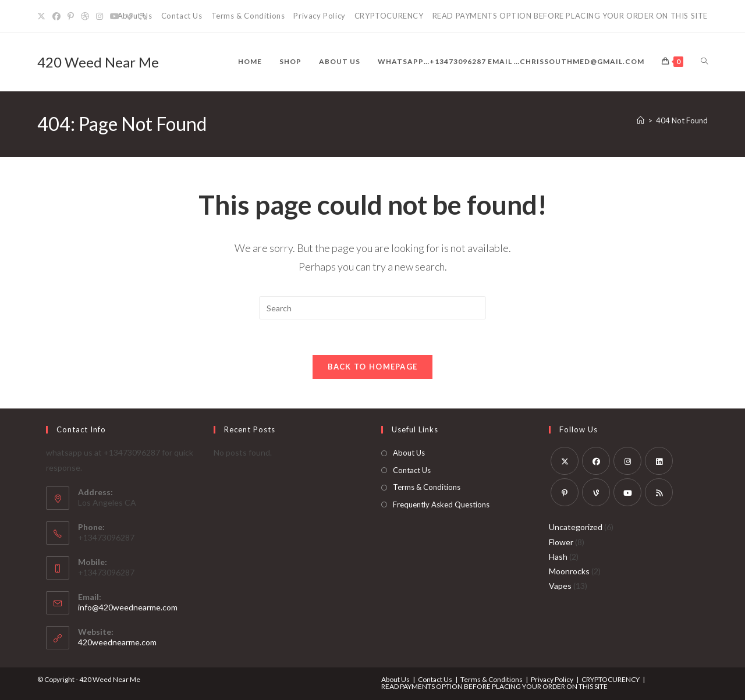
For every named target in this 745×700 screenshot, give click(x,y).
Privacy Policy (319, 16)
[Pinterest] (71, 16)
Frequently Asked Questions (441, 504)
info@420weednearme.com (128, 607)
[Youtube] (115, 16)
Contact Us (182, 16)
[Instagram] (100, 16)
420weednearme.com (117, 642)
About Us (409, 453)
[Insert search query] (372, 308)
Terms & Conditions (248, 16)
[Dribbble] (85, 16)
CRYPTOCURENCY (389, 16)
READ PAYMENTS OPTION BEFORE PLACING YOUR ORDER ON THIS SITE (570, 16)
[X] (43, 16)
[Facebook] (56, 16)
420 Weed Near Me (98, 62)
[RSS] (143, 16)
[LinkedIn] (659, 461)
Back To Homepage (373, 367)
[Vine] (130, 16)
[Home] (641, 120)
